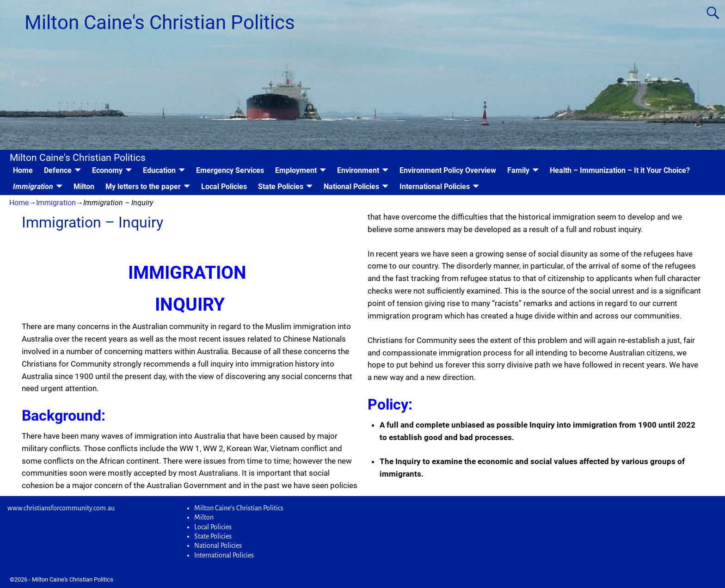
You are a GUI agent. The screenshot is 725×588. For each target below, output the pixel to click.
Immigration (33, 187)
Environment (358, 170)
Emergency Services (230, 170)
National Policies (351, 187)
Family (518, 170)
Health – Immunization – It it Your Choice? (620, 170)
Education (159, 170)
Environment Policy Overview (448, 170)
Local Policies (224, 187)
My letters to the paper (143, 187)
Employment (296, 170)
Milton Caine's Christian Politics (160, 22)
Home (23, 170)
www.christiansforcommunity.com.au (61, 508)
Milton (84, 187)
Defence (58, 170)
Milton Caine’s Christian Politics (239, 508)
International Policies (435, 187)
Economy (107, 170)
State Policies (281, 187)
